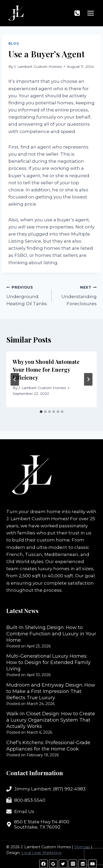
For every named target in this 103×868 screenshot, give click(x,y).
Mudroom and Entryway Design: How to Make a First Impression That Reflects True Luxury (51, 691)
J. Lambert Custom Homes (38, 67)
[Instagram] (73, 864)
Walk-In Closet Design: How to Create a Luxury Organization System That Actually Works (51, 720)
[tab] (41, 412)
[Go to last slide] (15, 379)
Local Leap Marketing (41, 853)
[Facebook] (43, 864)
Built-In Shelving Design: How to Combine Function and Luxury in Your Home (51, 634)
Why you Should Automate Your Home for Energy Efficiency (46, 369)
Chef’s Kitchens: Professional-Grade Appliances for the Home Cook (48, 746)
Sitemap (82, 847)
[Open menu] (90, 13)
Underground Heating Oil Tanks (27, 295)
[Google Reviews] (53, 864)
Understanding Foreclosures (77, 295)
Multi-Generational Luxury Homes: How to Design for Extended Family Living (48, 662)
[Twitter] (63, 864)
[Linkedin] (83, 864)
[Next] (88, 379)
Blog (14, 44)
